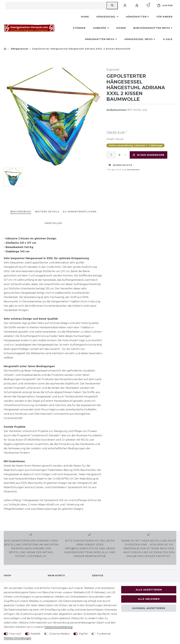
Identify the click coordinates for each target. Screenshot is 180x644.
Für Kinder (165, 17)
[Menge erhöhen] (119, 155)
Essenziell (15, 634)
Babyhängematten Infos (152, 28)
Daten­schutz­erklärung (58, 627)
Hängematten (136, 17)
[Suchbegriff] (56, 6)
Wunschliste (120, 165)
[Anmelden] (125, 6)
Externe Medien (60, 634)
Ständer (79, 28)
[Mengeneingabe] (111, 155)
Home (85, 17)
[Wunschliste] (148, 6)
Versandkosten (133, 170)
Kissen (121, 28)
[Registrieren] (137, 6)
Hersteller (53, 223)
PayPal (83, 634)
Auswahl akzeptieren (149, 608)
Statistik (36, 634)
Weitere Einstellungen (17, 638)
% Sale (168, 39)
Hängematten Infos (100, 39)
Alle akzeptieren (149, 590)
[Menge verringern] (125, 155)
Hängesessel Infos (139, 39)
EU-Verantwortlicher (80, 212)
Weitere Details (47, 212)
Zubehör (100, 28)
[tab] (21, 212)
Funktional (104, 634)
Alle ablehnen (149, 599)
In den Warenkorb (149, 155)
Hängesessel (106, 17)
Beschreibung (21, 212)
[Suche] (112, 6)
